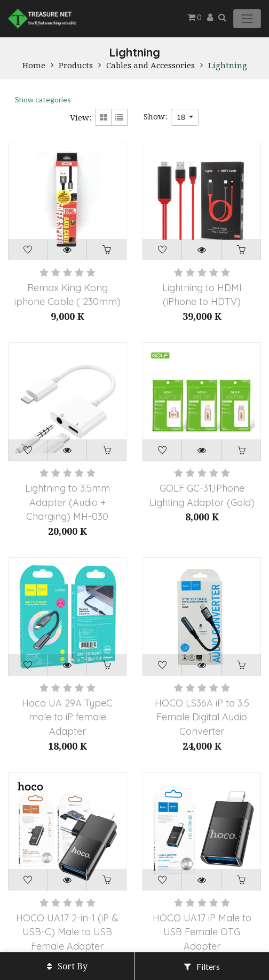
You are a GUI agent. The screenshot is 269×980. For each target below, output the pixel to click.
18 (182, 117)
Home (34, 65)
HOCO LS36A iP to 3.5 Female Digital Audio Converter (202, 717)
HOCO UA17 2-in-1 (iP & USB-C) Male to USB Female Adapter (67, 932)
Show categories (43, 99)
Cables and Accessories (151, 65)
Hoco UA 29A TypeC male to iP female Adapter (67, 717)
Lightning (228, 65)
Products (76, 65)
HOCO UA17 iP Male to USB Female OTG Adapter (202, 932)
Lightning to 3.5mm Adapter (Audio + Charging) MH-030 (68, 502)
